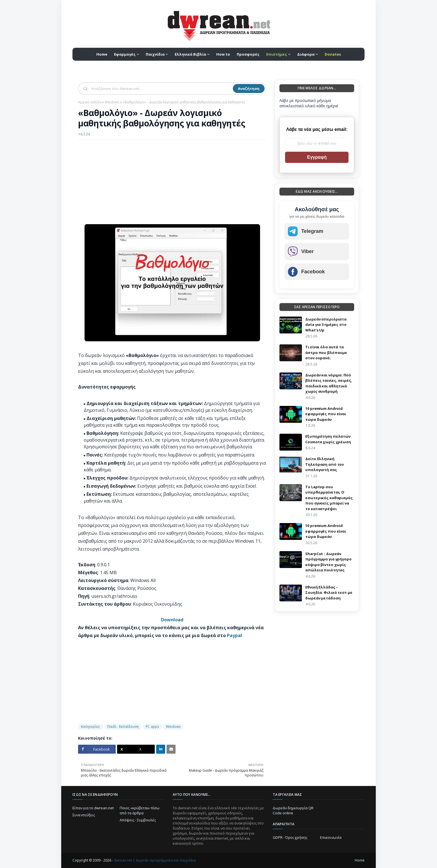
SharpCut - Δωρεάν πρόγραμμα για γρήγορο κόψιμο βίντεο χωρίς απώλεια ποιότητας (328, 562)
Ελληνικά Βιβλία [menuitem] (190, 54)
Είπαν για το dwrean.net (93, 808)
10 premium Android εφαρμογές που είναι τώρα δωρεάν (326, 414)
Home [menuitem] (102, 54)
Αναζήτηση (249, 88)
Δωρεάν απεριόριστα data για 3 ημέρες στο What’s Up (326, 325)
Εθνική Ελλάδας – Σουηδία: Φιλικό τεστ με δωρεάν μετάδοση (329, 593)
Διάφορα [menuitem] (306, 54)
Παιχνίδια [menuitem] (155, 54)
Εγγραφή (317, 157)
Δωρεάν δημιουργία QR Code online (293, 810)
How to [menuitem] (223, 54)
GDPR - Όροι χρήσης (290, 837)
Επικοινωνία (331, 837)
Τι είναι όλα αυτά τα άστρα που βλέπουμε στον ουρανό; (326, 352)
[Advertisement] (172, 185)
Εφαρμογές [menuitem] (125, 54)
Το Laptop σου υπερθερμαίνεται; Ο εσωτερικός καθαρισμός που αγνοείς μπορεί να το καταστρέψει (329, 498)
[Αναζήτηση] (161, 88)
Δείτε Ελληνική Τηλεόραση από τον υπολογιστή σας (325, 464)
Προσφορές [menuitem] (248, 54)
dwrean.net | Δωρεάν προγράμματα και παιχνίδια (155, 860)
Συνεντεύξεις (84, 815)
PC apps (152, 727)
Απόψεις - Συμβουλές (138, 820)
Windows (112, 102)
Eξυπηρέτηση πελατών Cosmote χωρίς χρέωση (328, 439)
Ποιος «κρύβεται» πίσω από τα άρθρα (140, 810)
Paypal (235, 635)
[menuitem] (278, 54)
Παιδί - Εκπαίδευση (123, 727)
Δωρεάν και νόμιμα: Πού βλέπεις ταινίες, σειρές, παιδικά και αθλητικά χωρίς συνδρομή (329, 383)
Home (360, 860)
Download (172, 620)
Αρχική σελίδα (90, 102)
